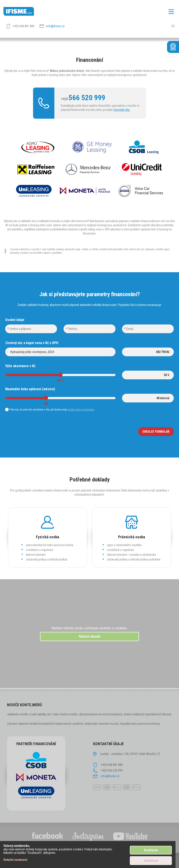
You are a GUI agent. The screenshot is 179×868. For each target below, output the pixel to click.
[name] (31, 329)
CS (173, 26)
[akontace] (148, 375)
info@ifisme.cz (55, 26)
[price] (148, 352)
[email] (148, 329)
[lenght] (148, 398)
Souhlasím (151, 850)
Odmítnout (151, 861)
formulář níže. (122, 110)
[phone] (89, 329)
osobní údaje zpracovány (81, 410)
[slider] (60, 375)
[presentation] (38, 432)
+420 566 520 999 (112, 770)
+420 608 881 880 (23, 26)
